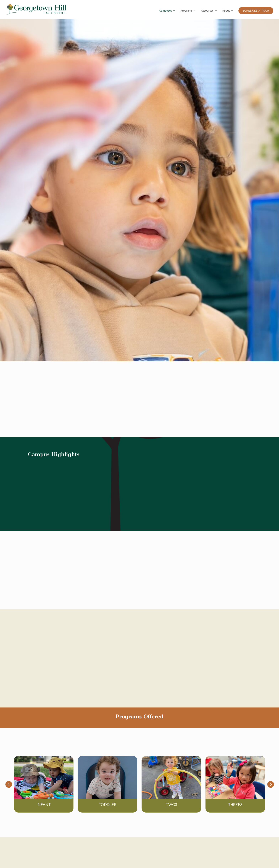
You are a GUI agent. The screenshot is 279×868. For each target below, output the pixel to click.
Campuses (165, 11)
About (226, 11)
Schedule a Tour (256, 11)
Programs (186, 11)
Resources (207, 11)
